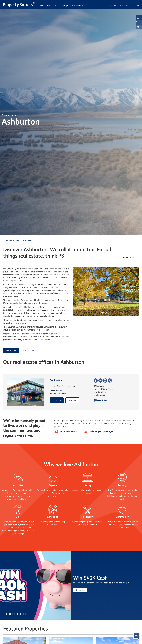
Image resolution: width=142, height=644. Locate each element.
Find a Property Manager (101, 431)
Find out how (80, 590)
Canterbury (18, 241)
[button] (103, 313)
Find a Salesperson (68, 431)
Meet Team (72, 400)
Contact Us (57, 400)
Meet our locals (28, 350)
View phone (60, 391)
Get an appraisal (11, 350)
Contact (136, 5)
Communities (112, 5)
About (128, 5)
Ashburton (28, 241)
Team (122, 5)
